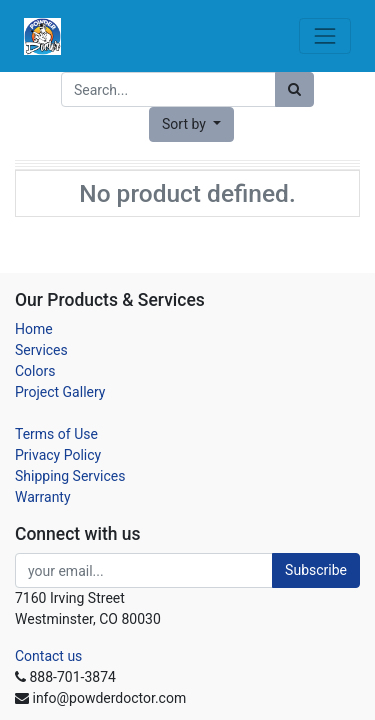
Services (41, 350)
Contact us (48, 656)
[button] (191, 124)
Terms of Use (56, 434)
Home (34, 329)
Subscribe (316, 570)
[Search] (294, 89)
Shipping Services (70, 476)
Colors (35, 371)
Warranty (43, 497)
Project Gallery (60, 392)
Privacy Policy (58, 455)
